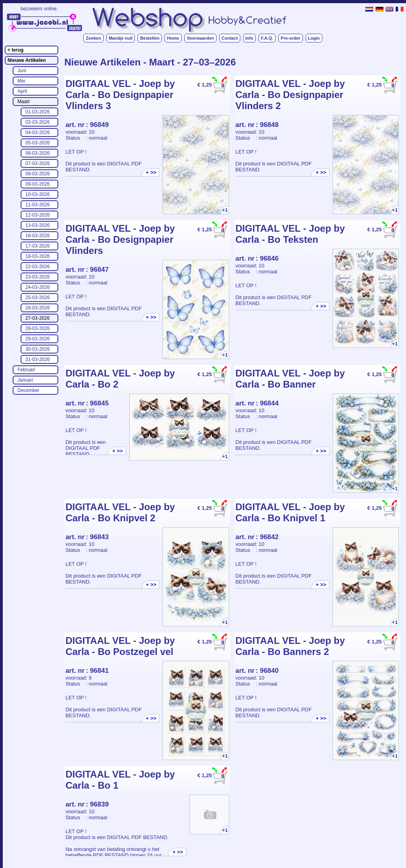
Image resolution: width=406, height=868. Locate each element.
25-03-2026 (37, 298)
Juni (22, 71)
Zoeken (93, 38)
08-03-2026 (37, 174)
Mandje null (121, 38)
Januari (25, 380)
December (28, 390)
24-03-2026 (37, 287)
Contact (230, 38)
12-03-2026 (37, 215)
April (22, 91)
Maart (24, 102)
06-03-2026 (37, 153)
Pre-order (291, 38)
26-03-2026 (37, 308)
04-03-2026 (37, 133)
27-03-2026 (37, 318)
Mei (21, 81)
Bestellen (150, 38)
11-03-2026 (37, 205)
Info (249, 38)
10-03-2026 (37, 194)
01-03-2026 (37, 112)
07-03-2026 (37, 163)
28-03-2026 (37, 328)
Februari (26, 370)
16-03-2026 (37, 236)
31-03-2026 (37, 359)
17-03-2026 (37, 246)
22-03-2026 (37, 267)
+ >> (151, 172)
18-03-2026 (37, 256)
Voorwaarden (200, 38)
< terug (15, 50)
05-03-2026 (37, 143)
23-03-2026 (37, 277)
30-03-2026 (37, 349)
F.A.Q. (267, 38)
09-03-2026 (37, 184)
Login (314, 38)
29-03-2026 (37, 339)
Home (173, 38)
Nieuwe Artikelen (27, 60)
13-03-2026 (37, 225)
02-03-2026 (37, 122)
